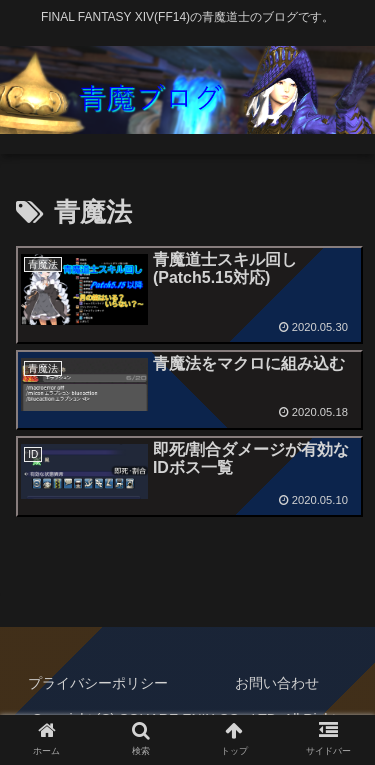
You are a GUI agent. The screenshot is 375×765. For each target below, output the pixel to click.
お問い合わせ (277, 683)
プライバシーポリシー (98, 683)
